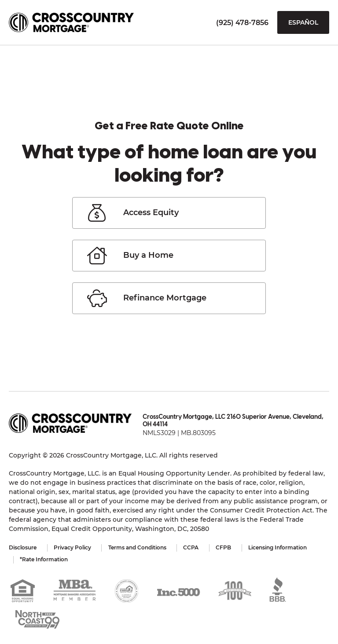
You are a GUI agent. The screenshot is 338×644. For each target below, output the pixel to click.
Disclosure (23, 547)
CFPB (226, 547)
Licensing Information (280, 547)
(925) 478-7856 (242, 23)
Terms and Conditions (138, 547)
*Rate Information (44, 559)
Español (303, 22)
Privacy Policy (73, 547)
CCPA (193, 547)
